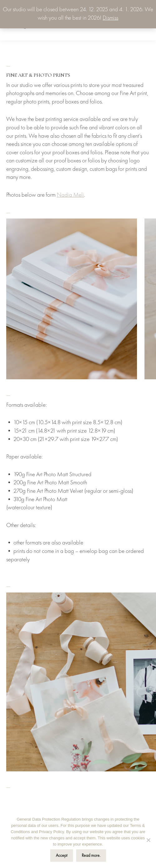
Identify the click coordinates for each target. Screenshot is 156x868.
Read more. (91, 856)
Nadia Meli (70, 195)
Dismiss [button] (110, 18)
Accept (62, 856)
